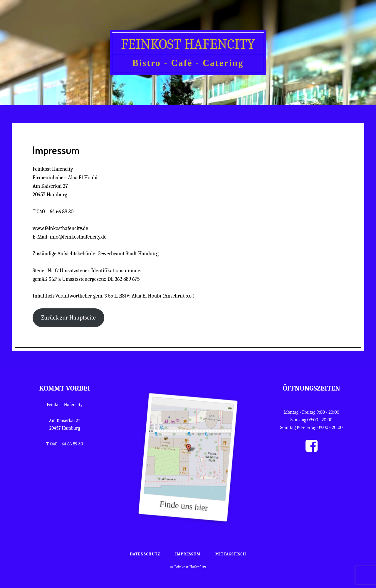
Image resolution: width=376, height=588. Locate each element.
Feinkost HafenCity (188, 44)
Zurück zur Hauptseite (68, 318)
